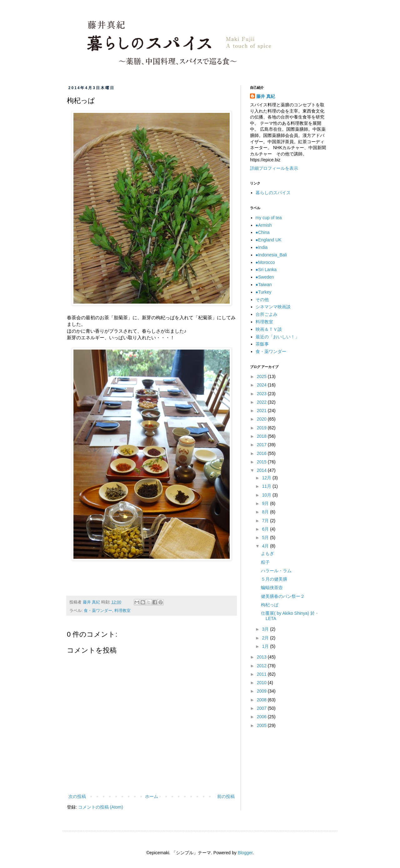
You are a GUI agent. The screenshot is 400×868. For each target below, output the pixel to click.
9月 (266, 503)
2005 (262, 725)
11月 (267, 486)
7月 (266, 521)
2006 (262, 717)
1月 (266, 646)
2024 (262, 385)
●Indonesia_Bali (271, 255)
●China (263, 232)
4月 (266, 546)
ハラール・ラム (276, 571)
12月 (267, 478)
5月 (266, 537)
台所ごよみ (267, 314)
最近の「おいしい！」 (277, 337)
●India (262, 247)
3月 (266, 629)
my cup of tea (269, 218)
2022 (262, 402)
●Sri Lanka (266, 270)
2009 (262, 691)
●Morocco (265, 262)
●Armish (264, 225)
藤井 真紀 (266, 96)
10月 (267, 495)
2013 (262, 657)
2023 (262, 394)
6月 (266, 529)
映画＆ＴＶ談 (269, 329)
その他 (262, 300)
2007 (262, 708)
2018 (262, 436)
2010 (262, 683)
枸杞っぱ (270, 605)
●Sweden (265, 277)
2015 (262, 462)
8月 (266, 512)
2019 (262, 428)
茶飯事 (262, 344)
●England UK (269, 240)
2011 (262, 674)
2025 (262, 376)
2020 (262, 419)
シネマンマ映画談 (273, 307)
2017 (262, 445)
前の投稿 (226, 796)
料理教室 (122, 611)
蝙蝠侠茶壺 (272, 588)
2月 (266, 638)
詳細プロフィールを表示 (274, 168)
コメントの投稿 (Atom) (101, 807)
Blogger (245, 853)
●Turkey (264, 292)
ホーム (152, 796)
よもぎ (267, 553)
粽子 (265, 562)
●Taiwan (264, 285)
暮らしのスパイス (273, 193)
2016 (262, 453)
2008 (262, 700)
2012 (262, 666)
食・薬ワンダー (98, 611)
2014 (262, 470)
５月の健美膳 (274, 579)
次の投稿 (77, 796)
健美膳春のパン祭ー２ (283, 596)
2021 (262, 411)
